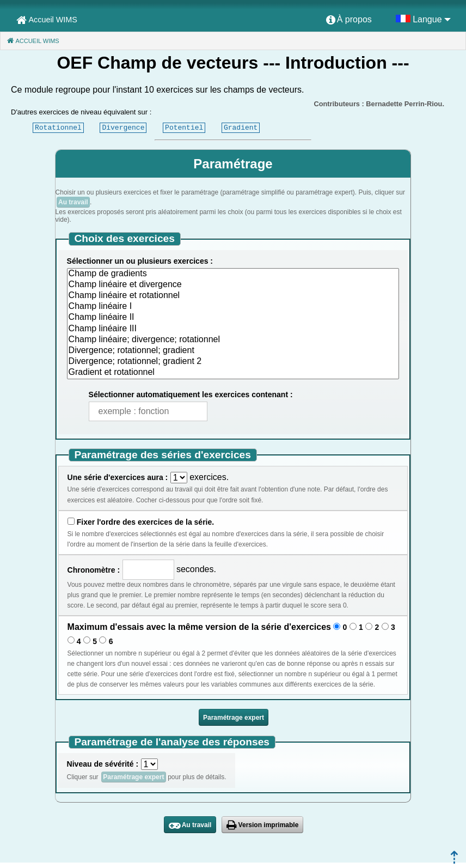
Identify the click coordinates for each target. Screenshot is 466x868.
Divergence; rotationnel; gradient (233, 351)
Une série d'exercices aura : (118, 477)
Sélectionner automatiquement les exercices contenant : (191, 394)
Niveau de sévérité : (103, 764)
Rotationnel (58, 128)
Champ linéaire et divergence (233, 285)
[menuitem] (349, 20)
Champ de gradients (233, 274)
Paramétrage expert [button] (234, 718)
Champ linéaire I (233, 307)
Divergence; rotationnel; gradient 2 (233, 362)
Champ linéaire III (233, 329)
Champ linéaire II (233, 318)
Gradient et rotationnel (233, 373)
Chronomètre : (94, 570)
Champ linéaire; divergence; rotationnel (233, 340)
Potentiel (184, 128)
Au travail (73, 202)
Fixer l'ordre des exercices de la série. (145, 522)
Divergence (123, 128)
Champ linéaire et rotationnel (233, 296)
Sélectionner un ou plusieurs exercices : (140, 261)
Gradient (241, 128)
